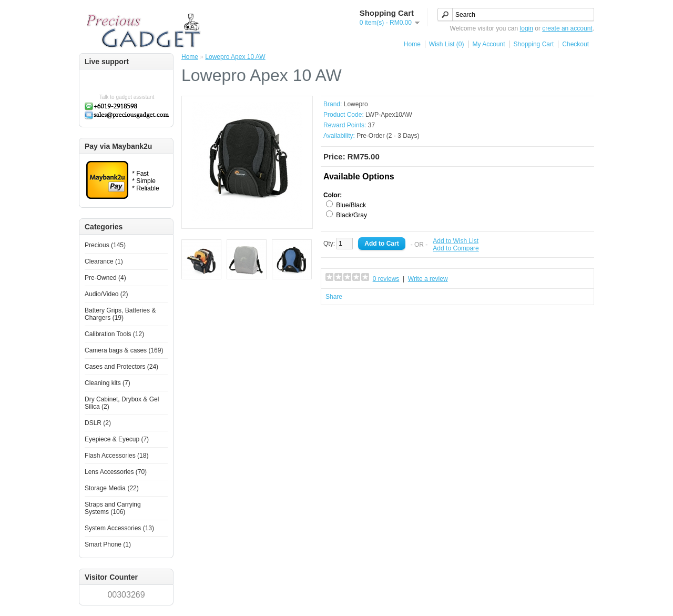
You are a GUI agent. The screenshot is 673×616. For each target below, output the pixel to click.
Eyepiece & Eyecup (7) (117, 439)
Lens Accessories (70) (116, 472)
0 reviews (386, 279)
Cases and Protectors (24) (121, 367)
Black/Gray (351, 215)
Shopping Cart (534, 44)
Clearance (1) (104, 261)
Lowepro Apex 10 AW (235, 57)
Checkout (575, 44)
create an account (567, 28)
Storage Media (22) (112, 488)
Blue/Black (351, 205)
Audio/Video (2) (106, 294)
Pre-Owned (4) (105, 278)
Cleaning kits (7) (108, 383)
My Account (489, 44)
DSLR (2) (98, 423)
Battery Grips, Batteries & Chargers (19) (120, 314)
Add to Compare (456, 248)
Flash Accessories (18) (116, 456)
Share (334, 297)
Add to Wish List (456, 241)
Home (412, 44)
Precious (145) (105, 245)
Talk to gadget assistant (127, 97)
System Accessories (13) (119, 528)
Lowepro (356, 104)
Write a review (428, 279)
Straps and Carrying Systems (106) (113, 508)
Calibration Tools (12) (114, 334)
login (527, 28)
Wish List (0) (447, 44)
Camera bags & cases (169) (124, 350)
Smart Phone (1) (108, 544)
